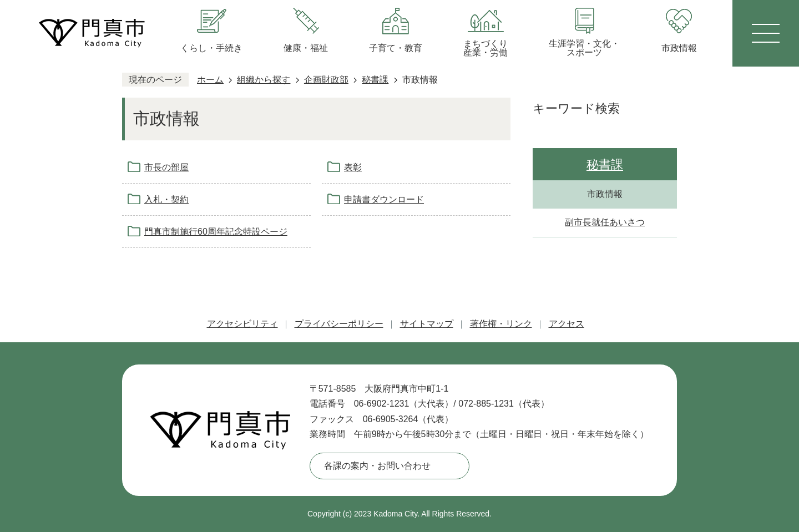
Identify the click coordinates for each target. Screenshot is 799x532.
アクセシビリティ (242, 324)
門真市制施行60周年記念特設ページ (216, 232)
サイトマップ (427, 324)
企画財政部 (326, 80)
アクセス (567, 324)
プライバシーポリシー (339, 324)
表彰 (353, 167)
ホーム (210, 80)
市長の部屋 (166, 167)
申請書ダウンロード (384, 199)
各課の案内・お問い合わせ (377, 466)
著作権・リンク (501, 324)
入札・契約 (166, 199)
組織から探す (264, 80)
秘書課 (375, 80)
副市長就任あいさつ (605, 222)
